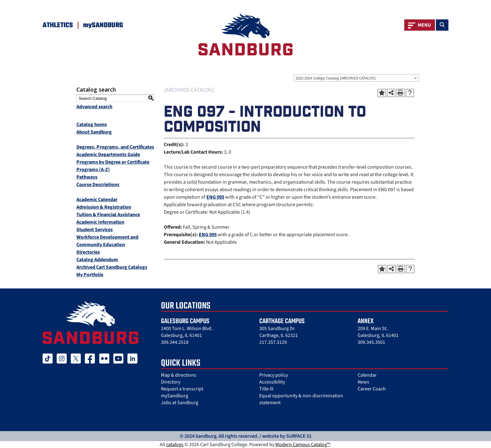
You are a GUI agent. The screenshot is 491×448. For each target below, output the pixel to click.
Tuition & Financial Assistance (108, 215)
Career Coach (372, 389)
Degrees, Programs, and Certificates (115, 147)
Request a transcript (182, 389)
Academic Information (100, 222)
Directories (88, 252)
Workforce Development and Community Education (107, 241)
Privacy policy (274, 375)
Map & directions (179, 375)
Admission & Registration (104, 207)
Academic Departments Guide (108, 155)
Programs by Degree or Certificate (113, 162)
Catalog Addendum (97, 260)
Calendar (367, 375)
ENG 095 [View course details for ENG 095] (215, 197)
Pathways (87, 177)
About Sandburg (94, 132)
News (363, 382)
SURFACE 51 (299, 436)
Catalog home (92, 125)
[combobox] (356, 78)
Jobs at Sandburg (180, 403)
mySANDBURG (103, 25)
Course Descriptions (98, 185)
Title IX (266, 389)
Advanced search (94, 107)
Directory (171, 382)
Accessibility (272, 382)
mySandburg (175, 396)
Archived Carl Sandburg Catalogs (112, 267)
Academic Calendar (97, 200)
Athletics (58, 25)
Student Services (95, 230)
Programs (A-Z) (93, 170)
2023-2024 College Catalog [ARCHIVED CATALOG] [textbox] (336, 78)
